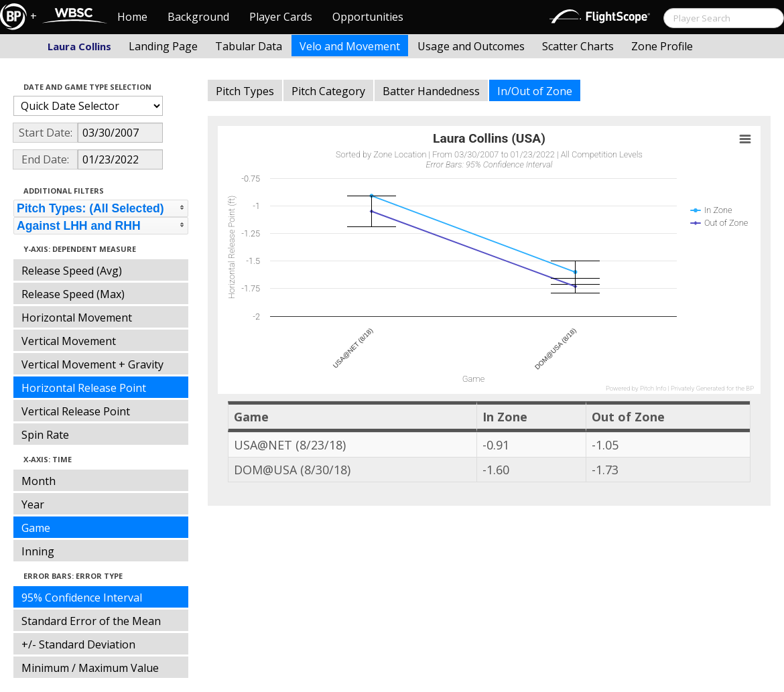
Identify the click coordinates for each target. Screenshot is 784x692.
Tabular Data (249, 46)
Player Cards (281, 17)
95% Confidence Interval (82, 598)
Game (36, 528)
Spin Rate (45, 435)
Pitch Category (328, 91)
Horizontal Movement (77, 318)
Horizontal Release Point (84, 388)
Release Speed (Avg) (72, 271)
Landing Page (163, 46)
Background (198, 17)
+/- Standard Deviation (78, 644)
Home (132, 17)
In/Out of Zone (535, 91)
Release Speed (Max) (73, 294)
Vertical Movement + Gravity (92, 364)
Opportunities (368, 17)
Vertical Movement (69, 341)
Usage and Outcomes (471, 46)
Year (33, 504)
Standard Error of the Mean (91, 621)
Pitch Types (245, 91)
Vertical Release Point (76, 411)
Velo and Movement (350, 46)
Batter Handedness (431, 91)
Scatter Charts (578, 46)
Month (39, 481)
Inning (38, 551)
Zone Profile (662, 46)
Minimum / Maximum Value (90, 668)
